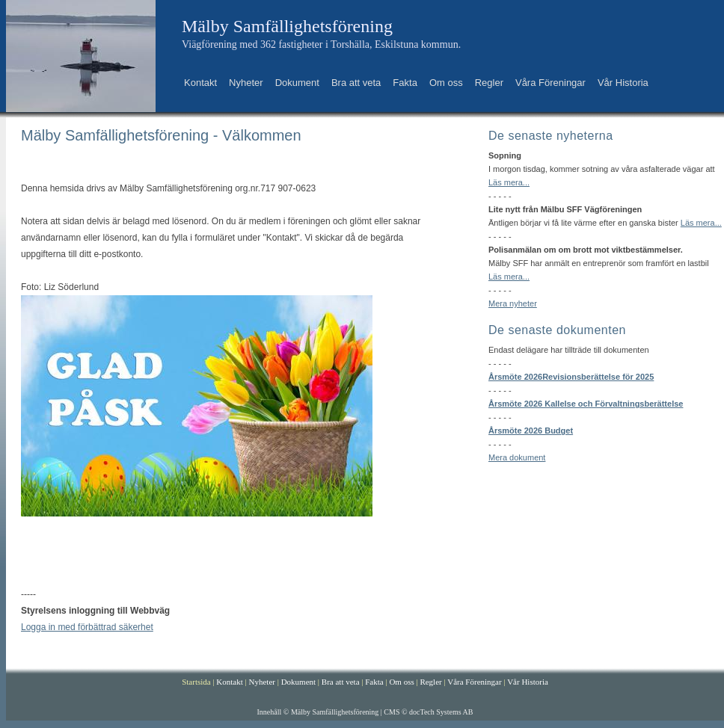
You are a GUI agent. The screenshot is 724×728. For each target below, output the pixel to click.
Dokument (297, 83)
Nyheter (246, 83)
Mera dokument (517, 457)
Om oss (446, 83)
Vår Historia (623, 83)
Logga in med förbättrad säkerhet (87, 627)
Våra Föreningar (550, 83)
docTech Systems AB (441, 712)
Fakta (405, 83)
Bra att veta (356, 83)
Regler (489, 83)
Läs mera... (509, 182)
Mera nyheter (513, 303)
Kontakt (200, 83)
